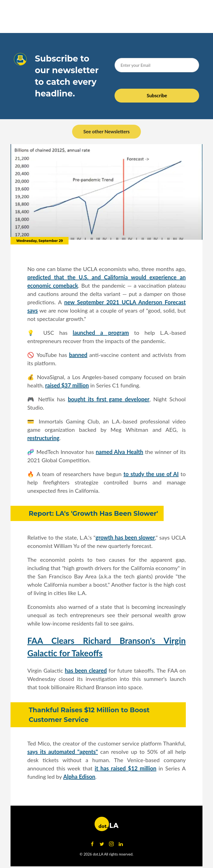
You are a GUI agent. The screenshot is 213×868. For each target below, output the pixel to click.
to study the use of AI (151, 474)
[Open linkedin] (121, 844)
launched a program (101, 333)
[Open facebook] (92, 844)
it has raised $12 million (126, 768)
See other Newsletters (106, 132)
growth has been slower (125, 537)
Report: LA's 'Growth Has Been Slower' (93, 513)
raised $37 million (67, 385)
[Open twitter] (102, 844)
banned (78, 355)
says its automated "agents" (63, 752)
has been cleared (86, 670)
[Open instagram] (111, 844)
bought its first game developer (109, 399)
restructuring (43, 438)
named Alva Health (119, 452)
